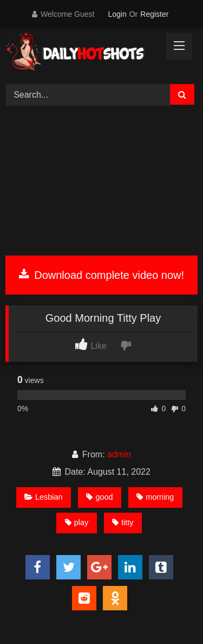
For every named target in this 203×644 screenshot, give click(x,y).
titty (123, 522)
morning (155, 497)
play (77, 522)
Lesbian (43, 497)
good (99, 497)
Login (117, 14)
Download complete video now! (101, 275)
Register (154, 14)
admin (119, 454)
